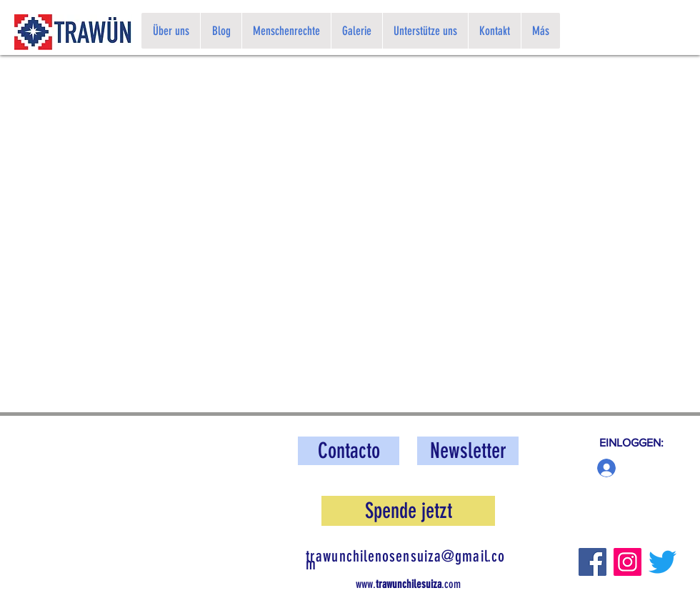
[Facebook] (592, 562)
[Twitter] (662, 562)
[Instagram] (627, 562)
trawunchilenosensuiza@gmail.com (405, 560)
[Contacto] (349, 451)
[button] (468, 451)
